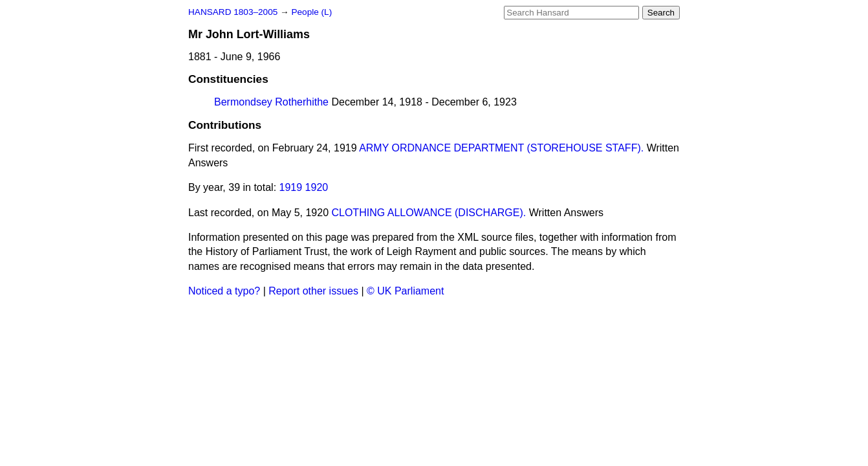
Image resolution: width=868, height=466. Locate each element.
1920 (317, 187)
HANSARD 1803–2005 (233, 12)
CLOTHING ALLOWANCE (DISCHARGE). (429, 213)
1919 (291, 187)
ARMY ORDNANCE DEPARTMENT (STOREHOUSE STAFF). (501, 148)
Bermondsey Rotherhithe (271, 102)
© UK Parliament (405, 291)
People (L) (311, 12)
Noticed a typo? (224, 291)
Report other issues (313, 291)
